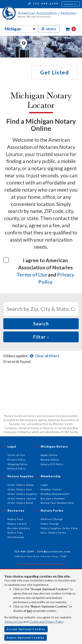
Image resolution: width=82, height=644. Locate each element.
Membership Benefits (55, 494)
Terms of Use (32, 275)
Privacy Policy (17, 460)
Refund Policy (17, 469)
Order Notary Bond (20, 503)
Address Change (52, 519)
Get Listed (55, 72)
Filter (41, 337)
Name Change (50, 524)
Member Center (51, 489)
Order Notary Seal (20, 489)
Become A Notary (19, 528)
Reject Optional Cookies (26, 638)
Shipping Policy (17, 464)
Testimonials (16, 537)
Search (41, 324)
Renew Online (50, 460)
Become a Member (53, 498)
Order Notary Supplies (22, 494)
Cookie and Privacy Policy (46, 622)
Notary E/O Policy (52, 464)
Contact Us (71, 4)
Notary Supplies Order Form (59, 528)
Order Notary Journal (22, 498)
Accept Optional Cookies (26, 629)
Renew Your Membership (57, 503)
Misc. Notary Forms (53, 533)
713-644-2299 (43, 4)
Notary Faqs (15, 519)
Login (44, 485)
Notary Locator (17, 524)
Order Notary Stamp (21, 485)
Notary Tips (15, 533)
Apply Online (49, 455)
